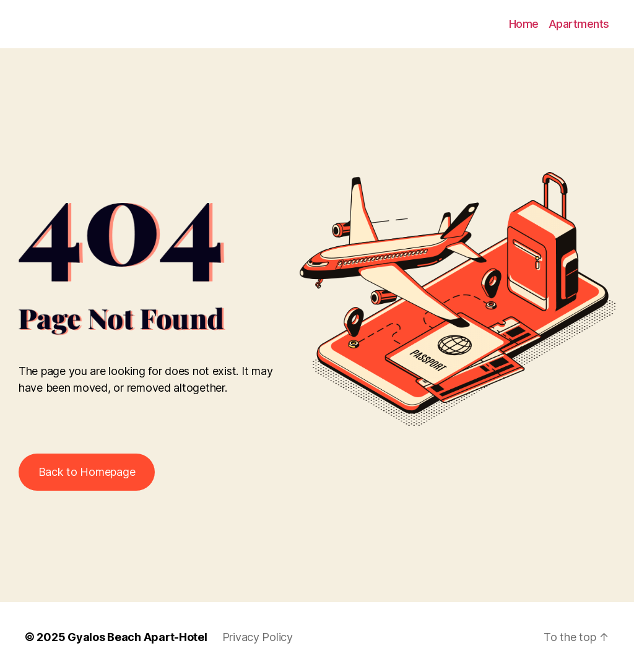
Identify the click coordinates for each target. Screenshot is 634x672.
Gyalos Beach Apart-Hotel (137, 637)
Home (524, 24)
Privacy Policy (258, 637)
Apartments (579, 24)
